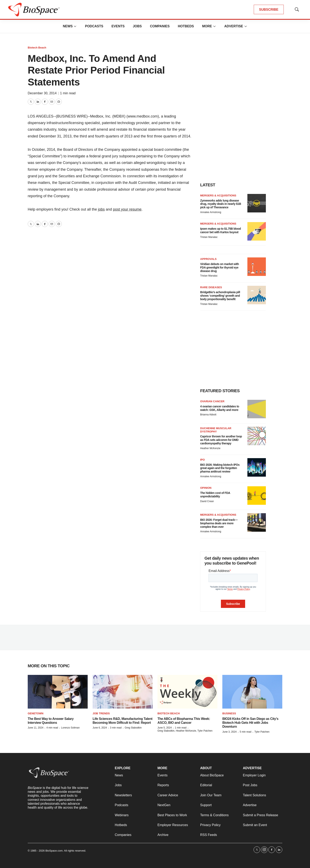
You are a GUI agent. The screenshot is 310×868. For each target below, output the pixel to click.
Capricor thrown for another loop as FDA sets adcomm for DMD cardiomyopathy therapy (221, 440)
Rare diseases (211, 287)
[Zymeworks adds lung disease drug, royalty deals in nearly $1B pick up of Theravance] (257, 203)
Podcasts (94, 26)
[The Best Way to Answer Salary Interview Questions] (58, 692)
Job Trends (101, 713)
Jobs (137, 26)
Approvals (208, 259)
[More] (75, 26)
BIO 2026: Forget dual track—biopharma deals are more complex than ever (219, 523)
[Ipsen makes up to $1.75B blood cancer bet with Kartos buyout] (257, 231)
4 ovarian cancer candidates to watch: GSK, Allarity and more (220, 408)
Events (118, 26)
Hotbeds (186, 26)
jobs (101, 209)
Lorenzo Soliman (70, 728)
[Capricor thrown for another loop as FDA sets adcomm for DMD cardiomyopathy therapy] (257, 436)
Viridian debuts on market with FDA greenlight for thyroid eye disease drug (220, 267)
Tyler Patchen (262, 732)
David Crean (207, 501)
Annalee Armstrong (211, 212)
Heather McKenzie (210, 448)
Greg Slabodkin (133, 728)
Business (229, 713)
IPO (202, 460)
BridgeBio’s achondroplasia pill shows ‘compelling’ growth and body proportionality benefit (220, 296)
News (68, 26)
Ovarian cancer (212, 401)
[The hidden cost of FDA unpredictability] (257, 496)
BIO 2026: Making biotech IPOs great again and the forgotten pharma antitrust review (220, 468)
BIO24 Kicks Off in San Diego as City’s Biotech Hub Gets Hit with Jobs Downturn (250, 723)
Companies (160, 26)
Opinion (206, 488)
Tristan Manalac (209, 237)
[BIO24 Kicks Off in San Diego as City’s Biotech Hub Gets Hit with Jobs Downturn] (252, 692)
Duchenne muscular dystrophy (216, 430)
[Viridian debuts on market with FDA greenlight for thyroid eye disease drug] (257, 267)
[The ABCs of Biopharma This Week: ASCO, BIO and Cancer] (187, 692)
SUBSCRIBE (269, 10)
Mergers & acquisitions (218, 195)
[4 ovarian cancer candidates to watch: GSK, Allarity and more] (257, 409)
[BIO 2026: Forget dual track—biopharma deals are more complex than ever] (257, 522)
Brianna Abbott (208, 415)
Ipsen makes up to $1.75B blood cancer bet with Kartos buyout (220, 230)
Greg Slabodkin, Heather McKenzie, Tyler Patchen (185, 731)
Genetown (36, 713)
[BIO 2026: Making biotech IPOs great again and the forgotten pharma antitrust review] (257, 467)
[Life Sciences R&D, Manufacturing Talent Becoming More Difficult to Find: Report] (123, 692)
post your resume (127, 209)
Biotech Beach (37, 48)
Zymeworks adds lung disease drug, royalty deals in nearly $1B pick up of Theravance (221, 204)
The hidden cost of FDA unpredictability (215, 495)
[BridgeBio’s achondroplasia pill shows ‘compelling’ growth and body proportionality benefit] (257, 295)
